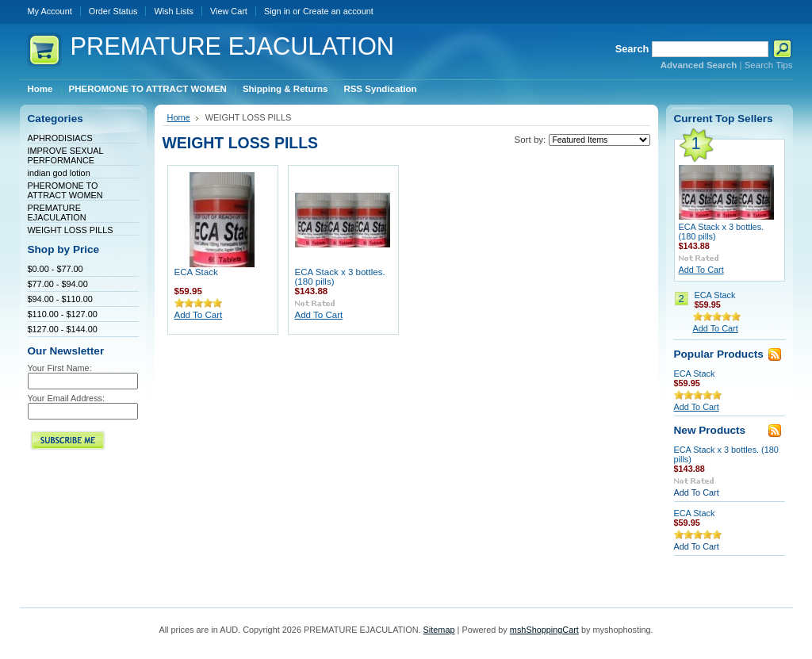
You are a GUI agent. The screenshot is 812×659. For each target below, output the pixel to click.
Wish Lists (174, 11)
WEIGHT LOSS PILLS (71, 230)
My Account (50, 11)
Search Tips (769, 65)
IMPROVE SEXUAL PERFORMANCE (66, 155)
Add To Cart (199, 315)
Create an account (338, 11)
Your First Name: (60, 368)
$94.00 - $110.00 (60, 299)
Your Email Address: (67, 398)
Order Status (113, 11)
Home (179, 117)
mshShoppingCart (544, 630)
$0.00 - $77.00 (56, 269)
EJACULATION (233, 46)
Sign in (277, 11)
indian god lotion (59, 173)
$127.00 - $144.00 (63, 329)
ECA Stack (196, 272)
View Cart (229, 11)
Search (632, 49)
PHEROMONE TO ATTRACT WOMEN (65, 190)
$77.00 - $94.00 (58, 284)
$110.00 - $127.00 (63, 314)
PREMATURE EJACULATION (57, 213)
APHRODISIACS (60, 138)
